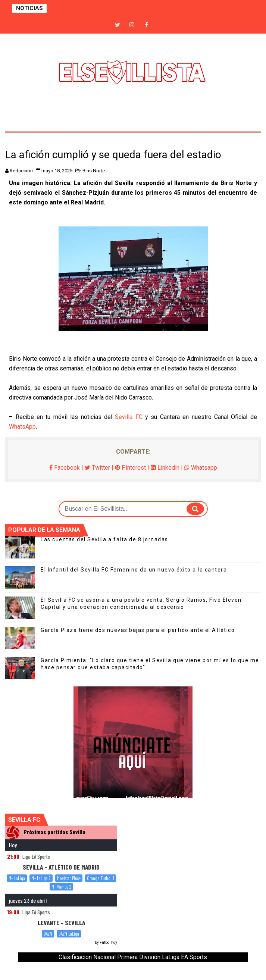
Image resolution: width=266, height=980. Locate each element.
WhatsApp (22, 427)
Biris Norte (94, 171)
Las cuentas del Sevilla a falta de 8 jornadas (104, 539)
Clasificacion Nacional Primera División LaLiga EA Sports (133, 957)
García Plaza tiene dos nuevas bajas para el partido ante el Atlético (138, 630)
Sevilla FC (129, 417)
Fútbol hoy (108, 943)
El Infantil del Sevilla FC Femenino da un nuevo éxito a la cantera (134, 570)
